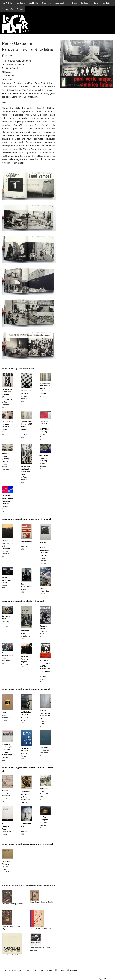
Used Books (33, 3)
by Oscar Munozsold (7, 583)
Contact (20, 9)
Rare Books (47, 3)
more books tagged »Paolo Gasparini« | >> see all (27, 844)
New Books (20, 3)
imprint (27, 970)
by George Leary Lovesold (44, 822)
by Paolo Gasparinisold (26, 396)
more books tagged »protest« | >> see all (23, 601)
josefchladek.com (107, 979)
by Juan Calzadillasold (8, 548)
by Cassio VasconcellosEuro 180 (26, 797)
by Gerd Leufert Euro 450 (6, 867)
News (96, 3)
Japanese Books (62, 3)
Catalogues (85, 3)
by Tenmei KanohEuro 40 (6, 621)
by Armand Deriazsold (43, 631)
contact (42, 970)
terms (50, 970)
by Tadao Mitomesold (45, 671)
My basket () (7, 9)
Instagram (72, 970)
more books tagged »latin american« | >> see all (27, 519)
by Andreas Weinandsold (6, 718)
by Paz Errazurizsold (26, 829)
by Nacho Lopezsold (26, 717)
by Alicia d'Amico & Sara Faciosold (45, 794)
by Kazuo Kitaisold (26, 662)
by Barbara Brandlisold (6, 796)
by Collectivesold (8, 658)
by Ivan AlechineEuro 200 (45, 553)
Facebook (59, 970)
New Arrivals (7, 3)
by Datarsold (8, 752)
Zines (74, 3)
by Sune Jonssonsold (26, 753)
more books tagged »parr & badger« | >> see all (26, 689)
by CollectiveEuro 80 (44, 591)
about (34, 970)
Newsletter (106, 3)
